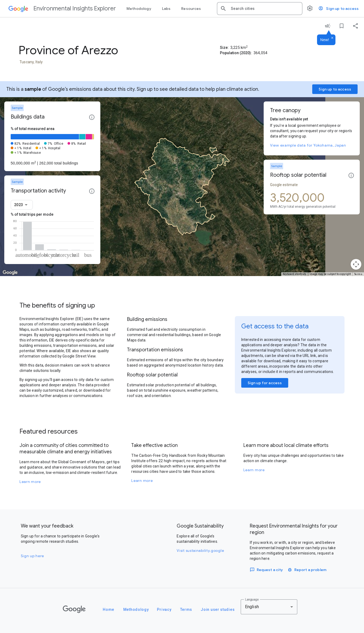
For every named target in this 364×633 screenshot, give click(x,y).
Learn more (30, 482)
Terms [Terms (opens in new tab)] (358, 274)
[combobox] (264, 9)
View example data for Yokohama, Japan (308, 145)
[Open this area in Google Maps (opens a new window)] (10, 273)
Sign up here (32, 556)
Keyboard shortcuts (294, 274)
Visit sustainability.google (200, 551)
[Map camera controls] (356, 264)
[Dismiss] (332, 38)
